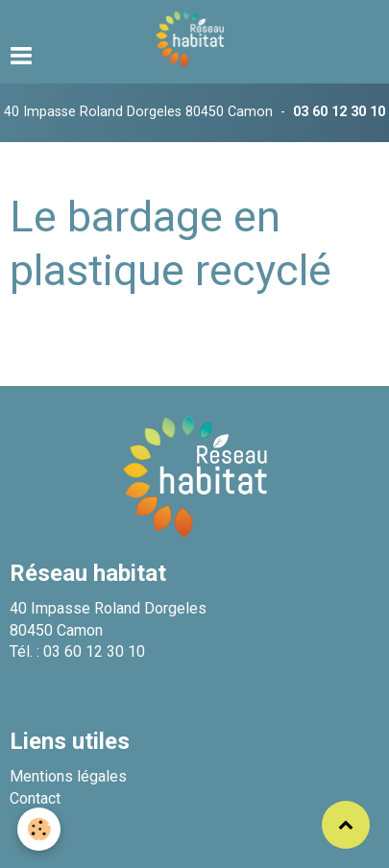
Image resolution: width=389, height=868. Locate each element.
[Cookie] (39, 829)
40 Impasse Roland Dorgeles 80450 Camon (138, 112)
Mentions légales (68, 776)
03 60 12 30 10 (339, 112)
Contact (35, 798)
